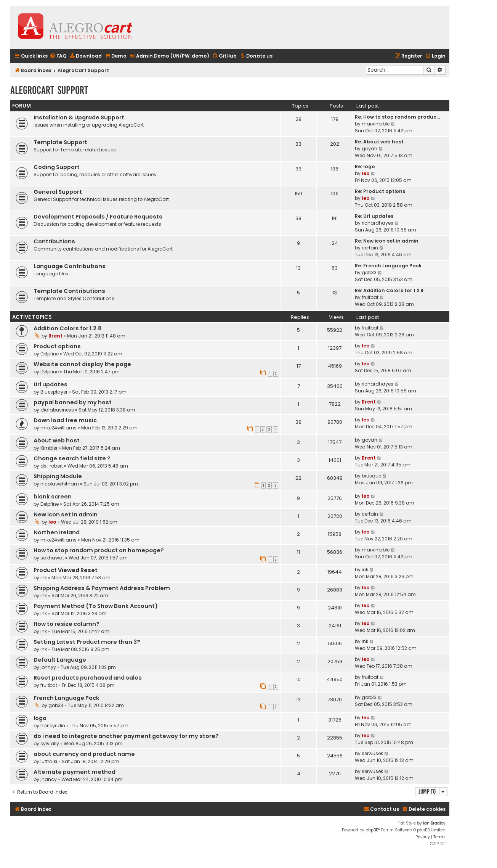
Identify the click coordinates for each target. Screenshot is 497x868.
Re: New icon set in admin (387, 241)
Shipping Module (58, 476)
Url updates (51, 384)
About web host (57, 440)
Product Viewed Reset (66, 570)
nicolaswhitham (60, 484)
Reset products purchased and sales (88, 678)
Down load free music (65, 420)
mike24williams (59, 428)
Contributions (54, 241)
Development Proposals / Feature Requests (98, 217)
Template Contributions (69, 291)
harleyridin (53, 726)
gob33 (369, 272)
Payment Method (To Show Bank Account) (96, 606)
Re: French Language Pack (388, 266)
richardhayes (378, 223)
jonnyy (48, 667)
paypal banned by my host (73, 402)
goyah (370, 149)
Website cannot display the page (82, 364)
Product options (57, 346)
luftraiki (49, 761)
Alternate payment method (75, 772)
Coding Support (57, 167)
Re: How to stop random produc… (397, 117)
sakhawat (52, 558)
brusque (371, 476)
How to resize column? (67, 624)
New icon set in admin (66, 514)
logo (40, 718)
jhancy (49, 779)
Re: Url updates (374, 216)
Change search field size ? (72, 458)
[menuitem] (58, 56)
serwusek (372, 753)
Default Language (60, 660)
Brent (55, 336)
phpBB (372, 830)
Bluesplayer (54, 392)
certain (370, 248)
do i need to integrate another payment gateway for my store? (126, 736)
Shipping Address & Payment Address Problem (102, 588)
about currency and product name (84, 754)
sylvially (50, 743)
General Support (58, 192)
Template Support (60, 142)
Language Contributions (70, 266)
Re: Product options (380, 191)
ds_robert (52, 466)
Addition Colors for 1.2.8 (68, 328)
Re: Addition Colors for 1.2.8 (389, 290)
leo (366, 173)
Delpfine (50, 354)
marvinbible (376, 124)
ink (44, 578)
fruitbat (370, 297)
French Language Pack (67, 698)
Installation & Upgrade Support (79, 117)
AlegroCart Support (49, 90)
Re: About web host (379, 142)
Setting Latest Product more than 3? (87, 642)
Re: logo (365, 166)
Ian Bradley (434, 823)
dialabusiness (57, 410)
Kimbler (49, 448)
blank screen (53, 497)
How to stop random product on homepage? (99, 550)
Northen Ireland (57, 532)
